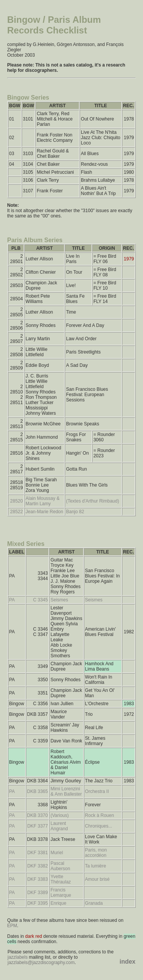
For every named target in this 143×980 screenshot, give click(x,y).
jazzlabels (18, 957)
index (127, 962)
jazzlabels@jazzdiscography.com (41, 963)
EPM (12, 926)
